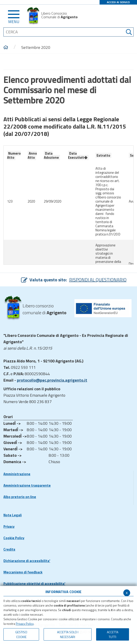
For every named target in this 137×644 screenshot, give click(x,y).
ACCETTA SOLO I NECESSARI (68, 634)
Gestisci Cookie (21, 634)
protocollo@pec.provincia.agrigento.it (52, 380)
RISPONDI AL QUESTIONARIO (98, 280)
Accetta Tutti (113, 634)
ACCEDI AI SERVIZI (118, 2)
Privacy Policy (25, 624)
